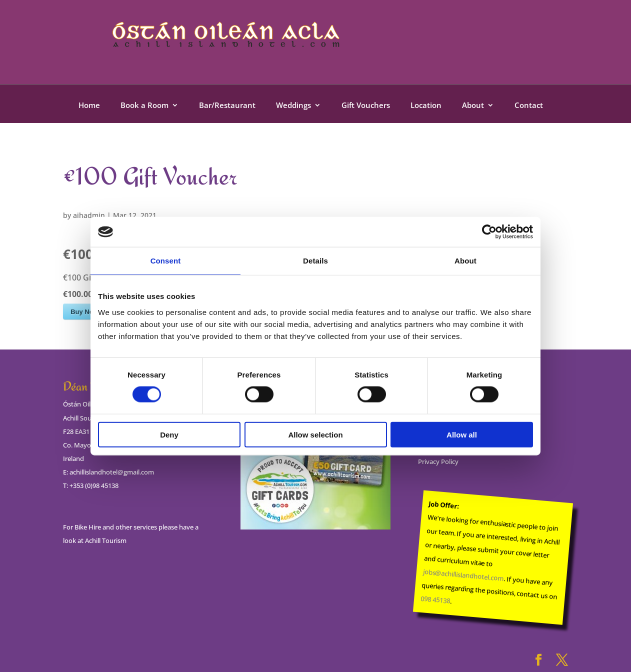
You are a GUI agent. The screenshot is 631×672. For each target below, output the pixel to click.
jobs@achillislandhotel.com (463, 575)
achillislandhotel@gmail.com (112, 472)
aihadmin (89, 215)
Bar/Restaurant (227, 106)
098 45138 (435, 600)
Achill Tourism (106, 540)
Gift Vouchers (366, 106)
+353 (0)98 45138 (94, 485)
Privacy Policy (438, 461)
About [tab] (465, 261)
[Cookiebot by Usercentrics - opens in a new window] (489, 232)
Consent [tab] (166, 261)
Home (89, 106)
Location (426, 106)
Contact (529, 106)
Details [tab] (315, 261)
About (473, 106)
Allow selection (315, 434)
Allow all (462, 434)
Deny (169, 434)
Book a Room (144, 106)
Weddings (293, 106)
